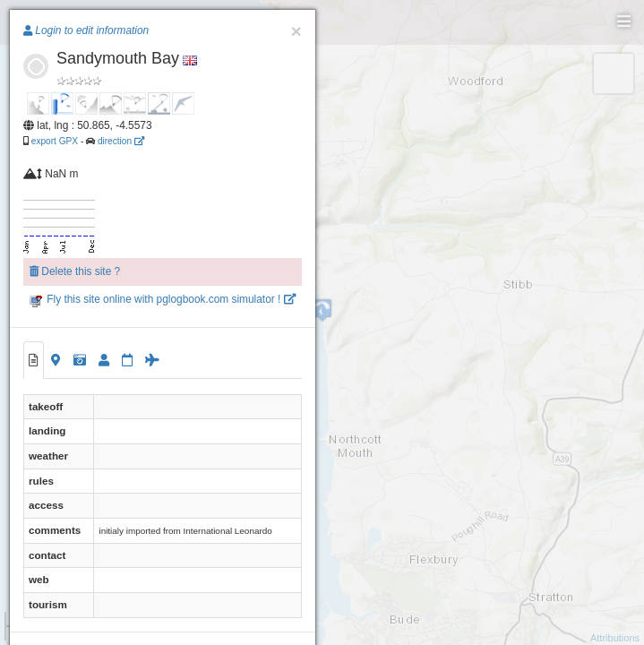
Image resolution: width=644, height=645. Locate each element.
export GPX (55, 141)
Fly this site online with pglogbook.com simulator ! (163, 299)
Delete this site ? (75, 271)
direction (121, 141)
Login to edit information (86, 30)
